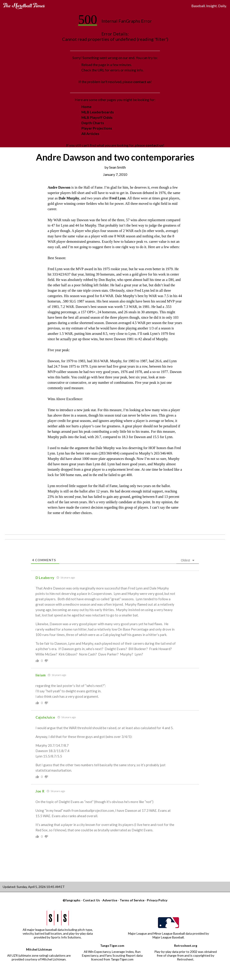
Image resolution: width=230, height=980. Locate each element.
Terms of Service (132, 900)
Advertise (110, 900)
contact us (142, 82)
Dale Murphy (69, 198)
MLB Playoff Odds (97, 117)
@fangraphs (72, 900)
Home (86, 107)
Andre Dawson (59, 187)
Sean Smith (117, 167)
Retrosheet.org (186, 946)
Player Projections (97, 128)
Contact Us (91, 900)
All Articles (90, 134)
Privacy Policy (157, 900)
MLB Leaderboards (98, 112)
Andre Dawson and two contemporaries (115, 157)
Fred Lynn (117, 198)
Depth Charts (93, 123)
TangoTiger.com (112, 946)
